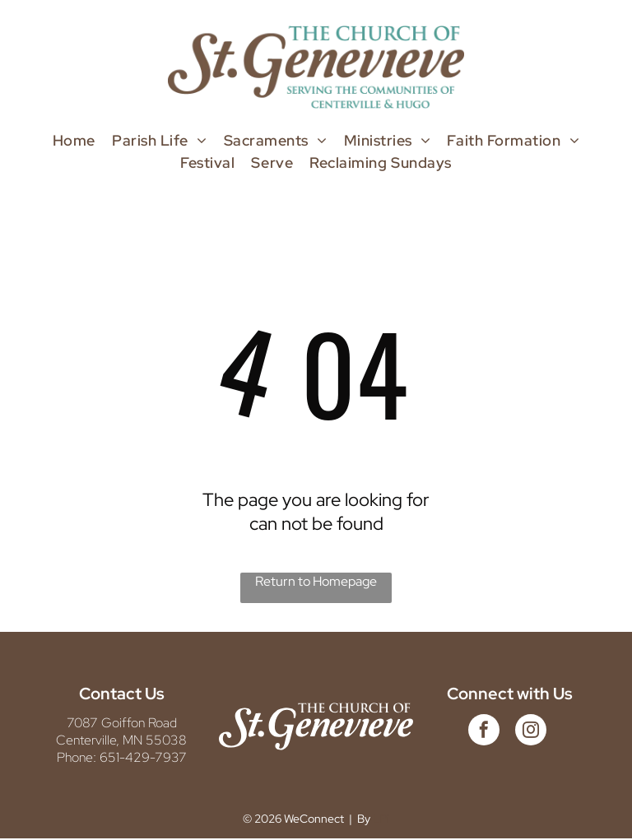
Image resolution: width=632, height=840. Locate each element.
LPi (381, 819)
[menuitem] (74, 140)
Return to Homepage (316, 581)
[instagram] (531, 732)
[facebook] (484, 732)
